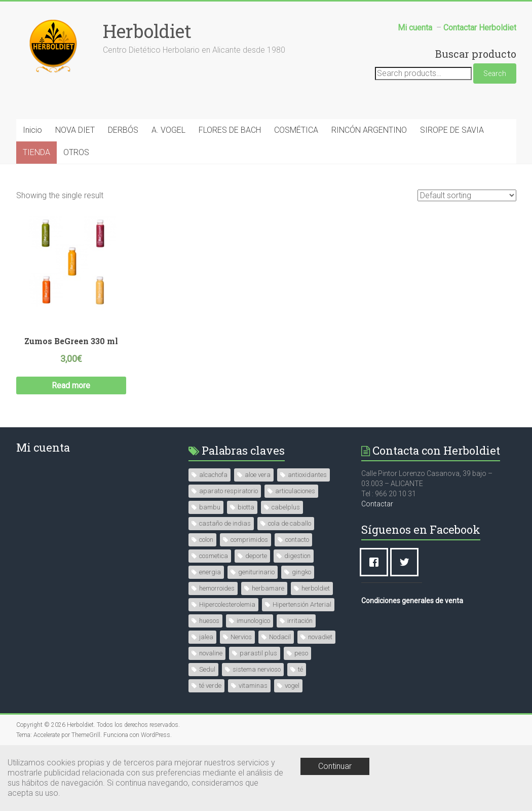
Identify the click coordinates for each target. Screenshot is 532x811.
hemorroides (217, 588)
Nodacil (280, 637)
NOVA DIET (75, 130)
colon (206, 540)
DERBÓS (123, 130)
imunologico (253, 621)
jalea (206, 637)
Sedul (207, 669)
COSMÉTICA (296, 130)
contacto (297, 540)
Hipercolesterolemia (227, 604)
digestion (297, 556)
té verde (210, 686)
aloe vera (258, 475)
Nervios (241, 637)
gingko (301, 572)
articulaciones (295, 491)
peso (301, 653)
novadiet (320, 637)
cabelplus (286, 507)
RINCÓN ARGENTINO (369, 130)
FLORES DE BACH (230, 130)
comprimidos (249, 540)
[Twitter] (407, 562)
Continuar (335, 766)
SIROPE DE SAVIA (452, 130)
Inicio (32, 130)
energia (210, 572)
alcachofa (213, 475)
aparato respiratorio (229, 491)
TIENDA (36, 152)
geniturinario (256, 572)
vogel (292, 686)
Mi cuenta (43, 447)
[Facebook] (376, 562)
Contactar (377, 504)
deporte (256, 556)
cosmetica (214, 556)
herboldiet (316, 588)
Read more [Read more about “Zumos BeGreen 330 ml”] (71, 385)
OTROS (76, 152)
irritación (300, 621)
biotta (246, 507)
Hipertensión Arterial (302, 604)
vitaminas (253, 686)
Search (495, 73)
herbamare (268, 588)
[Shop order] (467, 195)
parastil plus (258, 653)
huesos (209, 621)
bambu (210, 507)
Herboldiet (147, 31)
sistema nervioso (257, 669)
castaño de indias (225, 523)
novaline (211, 653)
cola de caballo (290, 523)
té (300, 669)
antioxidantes (307, 475)
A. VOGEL (168, 130)
